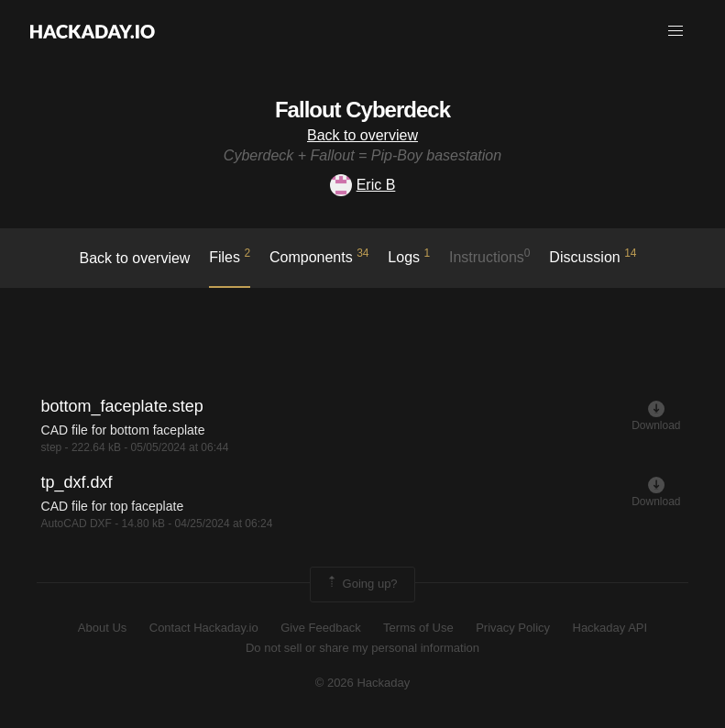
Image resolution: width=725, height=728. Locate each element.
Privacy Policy (513, 628)
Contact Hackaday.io (204, 628)
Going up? (361, 584)
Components (319, 256)
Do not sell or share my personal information (362, 648)
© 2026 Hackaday (363, 683)
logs (409, 256)
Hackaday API (610, 628)
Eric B (363, 185)
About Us (102, 628)
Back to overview (362, 135)
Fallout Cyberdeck (362, 110)
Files (230, 256)
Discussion (593, 256)
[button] (676, 31)
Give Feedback (320, 628)
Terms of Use (418, 628)
